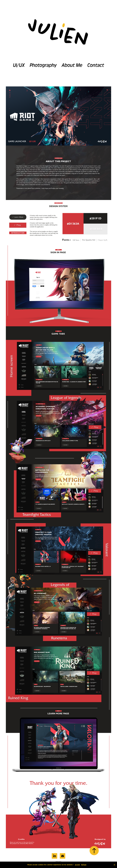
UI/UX (19, 65)
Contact (96, 65)
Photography (43, 65)
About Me (72, 65)
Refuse (84, 865)
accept (77, 865)
